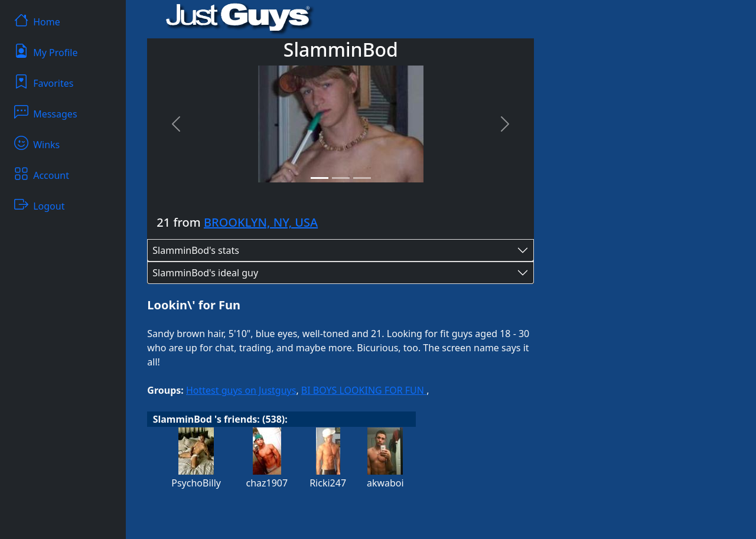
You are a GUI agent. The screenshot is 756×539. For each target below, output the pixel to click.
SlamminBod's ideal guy (205, 273)
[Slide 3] (362, 178)
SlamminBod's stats (196, 250)
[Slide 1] (320, 178)
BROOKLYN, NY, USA (261, 222)
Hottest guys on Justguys (241, 390)
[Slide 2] (341, 178)
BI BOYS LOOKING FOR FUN (364, 390)
